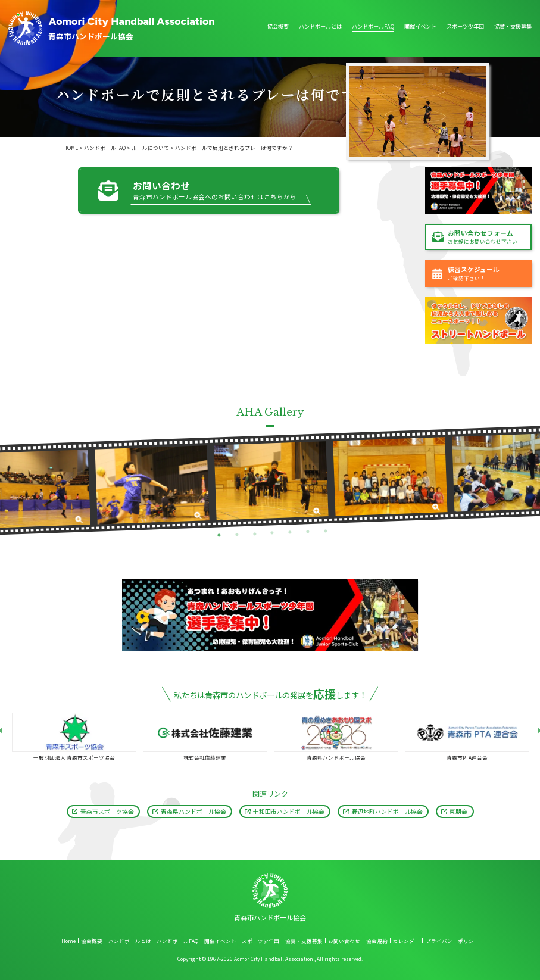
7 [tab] (325, 531)
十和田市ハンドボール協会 (289, 811)
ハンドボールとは (320, 27)
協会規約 (377, 941)
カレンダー (406, 941)
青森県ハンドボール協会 (193, 811)
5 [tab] (290, 533)
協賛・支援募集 (513, 27)
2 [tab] (237, 534)
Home (68, 941)
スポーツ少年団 (465, 27)
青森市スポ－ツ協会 (107, 811)
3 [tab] (255, 534)
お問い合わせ (344, 941)
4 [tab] (272, 533)
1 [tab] (219, 535)
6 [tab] (308, 532)
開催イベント (420, 27)
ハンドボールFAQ (373, 27)
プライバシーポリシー (452, 941)
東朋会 (458, 811)
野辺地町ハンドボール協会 (387, 811)
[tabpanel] (152, 485)
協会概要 (278, 27)
